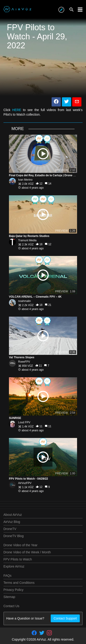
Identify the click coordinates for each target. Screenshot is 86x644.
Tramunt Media (27, 240)
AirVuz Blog (12, 522)
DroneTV (10, 529)
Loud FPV (24, 422)
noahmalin (24, 301)
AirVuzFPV (25, 483)
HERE (17, 110)
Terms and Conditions (19, 583)
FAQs (7, 576)
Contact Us (11, 606)
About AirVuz (13, 515)
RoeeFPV (24, 362)
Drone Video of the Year (20, 545)
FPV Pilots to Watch (18, 559)
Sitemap (9, 597)
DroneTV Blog (14, 536)
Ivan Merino (25, 180)
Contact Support (65, 618)
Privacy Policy (13, 590)
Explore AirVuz (14, 566)
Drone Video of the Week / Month (27, 552)
